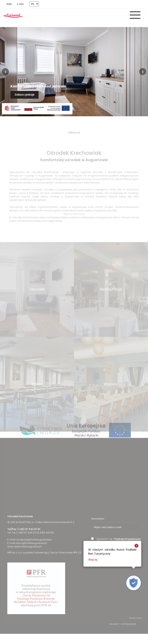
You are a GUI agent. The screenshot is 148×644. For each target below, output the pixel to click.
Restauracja (111, 301)
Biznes (37, 396)
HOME (9, 4)
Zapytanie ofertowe (135, 624)
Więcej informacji (74, 214)
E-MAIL (21, 4)
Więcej (93, 560)
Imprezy (111, 396)
